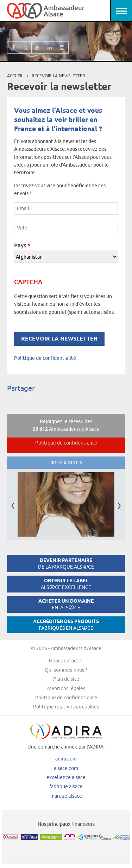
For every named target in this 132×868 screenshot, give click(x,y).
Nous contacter (66, 661)
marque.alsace (66, 796)
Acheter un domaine (66, 604)
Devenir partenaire (66, 563)
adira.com (66, 759)
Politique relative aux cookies (66, 707)
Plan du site (66, 679)
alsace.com (66, 768)
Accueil (15, 76)
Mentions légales (66, 688)
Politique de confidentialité (45, 358)
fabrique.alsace (66, 786)
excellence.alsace (66, 777)
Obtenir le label (66, 584)
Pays (22, 245)
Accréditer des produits (66, 625)
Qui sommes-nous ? (66, 670)
